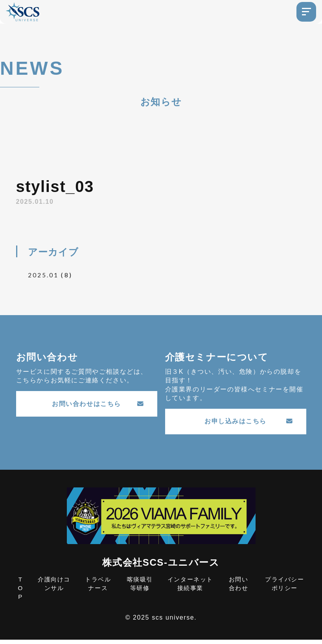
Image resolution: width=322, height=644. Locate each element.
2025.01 (43, 275)
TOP (20, 592)
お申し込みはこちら (249, 423)
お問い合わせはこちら (98, 406)
